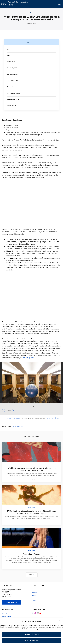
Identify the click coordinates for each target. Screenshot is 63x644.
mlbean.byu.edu (29, 357)
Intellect (32, 13)
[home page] (4, 4)
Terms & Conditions (53, 418)
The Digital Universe (14, 93)
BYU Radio (10, 87)
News (11, 5)
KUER (9, 55)
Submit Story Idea (12, 602)
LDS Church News (13, 80)
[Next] (13, 410)
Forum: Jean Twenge (31, 553)
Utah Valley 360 (12, 68)
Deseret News (12, 105)
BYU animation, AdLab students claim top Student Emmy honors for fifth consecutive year (32, 512)
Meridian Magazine (13, 99)
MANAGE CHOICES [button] (32, 634)
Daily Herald (11, 62)
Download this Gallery (13, 418)
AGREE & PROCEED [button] (32, 641)
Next (31, 574)
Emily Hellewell (19, 426)
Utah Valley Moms (13, 74)
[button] (59, 621)
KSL (8, 49)
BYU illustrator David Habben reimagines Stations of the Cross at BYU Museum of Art (32, 469)
